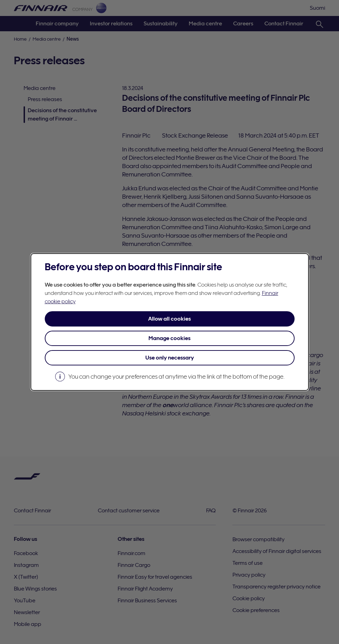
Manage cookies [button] (169, 338)
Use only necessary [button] (170, 358)
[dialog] (170, 322)
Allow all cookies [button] (169, 319)
